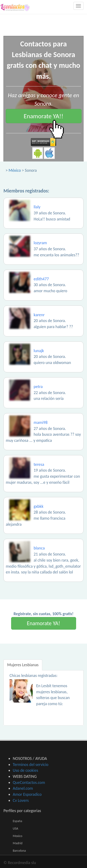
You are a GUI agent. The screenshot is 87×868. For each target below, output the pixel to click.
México (15, 170)
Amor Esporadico (27, 794)
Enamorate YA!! (43, 116)
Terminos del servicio (31, 765)
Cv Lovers (21, 800)
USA (15, 829)
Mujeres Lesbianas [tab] (23, 665)
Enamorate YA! (44, 623)
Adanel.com (23, 788)
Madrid (18, 843)
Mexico (18, 836)
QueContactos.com (29, 782)
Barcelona (19, 851)
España (17, 821)
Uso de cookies (25, 770)
